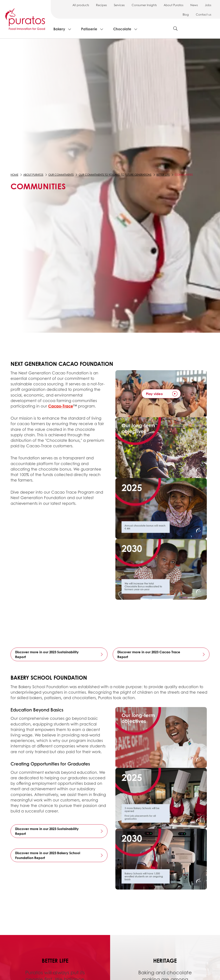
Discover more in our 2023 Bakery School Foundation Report (48, 855)
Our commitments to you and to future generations (115, 175)
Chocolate (122, 29)
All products (81, 5)
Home (14, 175)
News (194, 5)
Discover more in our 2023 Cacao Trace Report (149, 654)
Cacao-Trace (61, 406)
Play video (154, 394)
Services (119, 5)
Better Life (163, 175)
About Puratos (174, 5)
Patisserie (89, 29)
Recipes (101, 5)
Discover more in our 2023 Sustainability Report (47, 654)
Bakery (59, 29)
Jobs (208, 5)
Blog (186, 14)
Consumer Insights (144, 5)
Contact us (204, 14)
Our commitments (61, 175)
